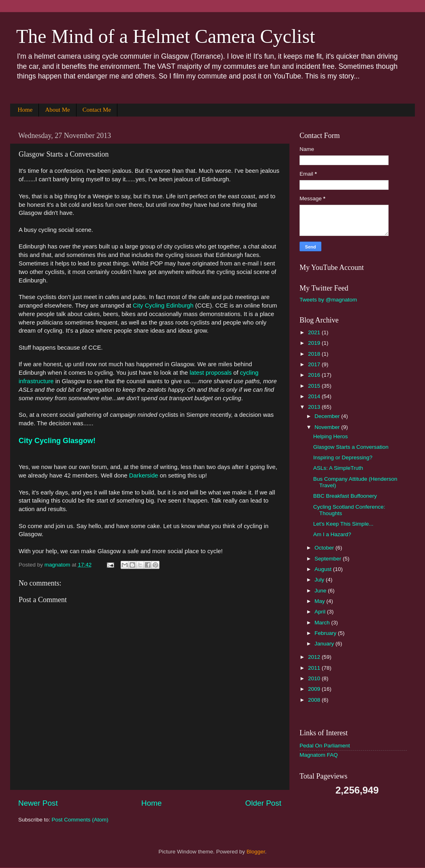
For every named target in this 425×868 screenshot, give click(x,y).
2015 (315, 386)
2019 (315, 343)
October (325, 548)
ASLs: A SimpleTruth (338, 468)
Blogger (256, 852)
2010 (315, 678)
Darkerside (144, 475)
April (321, 612)
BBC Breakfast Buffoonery (345, 496)
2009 (315, 689)
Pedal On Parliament (325, 746)
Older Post (263, 803)
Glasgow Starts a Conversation (351, 447)
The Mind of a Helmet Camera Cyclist (166, 36)
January (325, 644)
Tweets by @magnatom (328, 300)
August (324, 569)
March (323, 623)
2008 (315, 700)
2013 (315, 407)
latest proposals (210, 373)
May (320, 601)
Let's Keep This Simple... (343, 524)
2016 (315, 375)
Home (25, 110)
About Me (57, 110)
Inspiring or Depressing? (343, 457)
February (326, 633)
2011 (315, 668)
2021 (315, 332)
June (321, 591)
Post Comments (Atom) (80, 820)
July (320, 580)
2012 (315, 657)
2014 (315, 396)
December (328, 416)
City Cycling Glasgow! (57, 441)
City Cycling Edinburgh (163, 306)
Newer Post (38, 803)
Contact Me (97, 110)
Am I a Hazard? (332, 534)
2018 (315, 354)
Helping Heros (331, 436)
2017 (315, 364)
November (328, 427)
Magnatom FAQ (319, 755)
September (329, 559)
